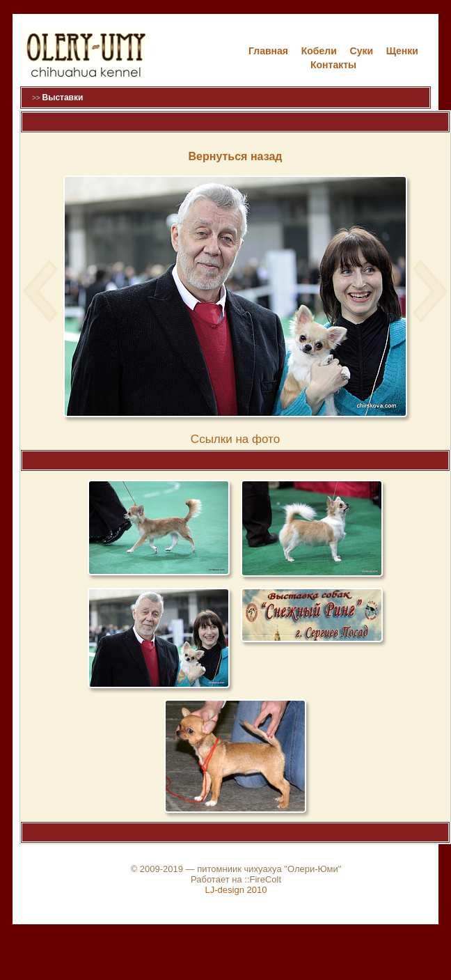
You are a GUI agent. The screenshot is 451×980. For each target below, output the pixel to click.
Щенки (402, 51)
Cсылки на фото (235, 439)
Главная (268, 51)
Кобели (319, 51)
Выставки (62, 98)
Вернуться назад (236, 156)
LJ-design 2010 (236, 890)
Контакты (333, 65)
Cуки (362, 51)
